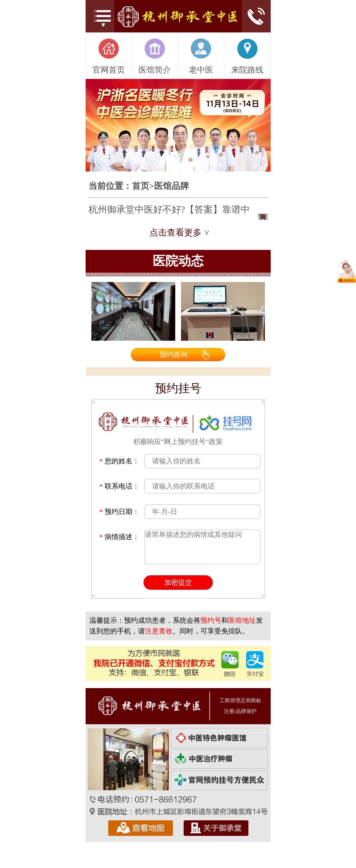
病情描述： (119, 537)
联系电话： (119, 486)
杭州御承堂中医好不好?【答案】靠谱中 (169, 209)
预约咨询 (174, 355)
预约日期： (119, 512)
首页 (141, 186)
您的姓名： (119, 461)
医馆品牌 (171, 186)
